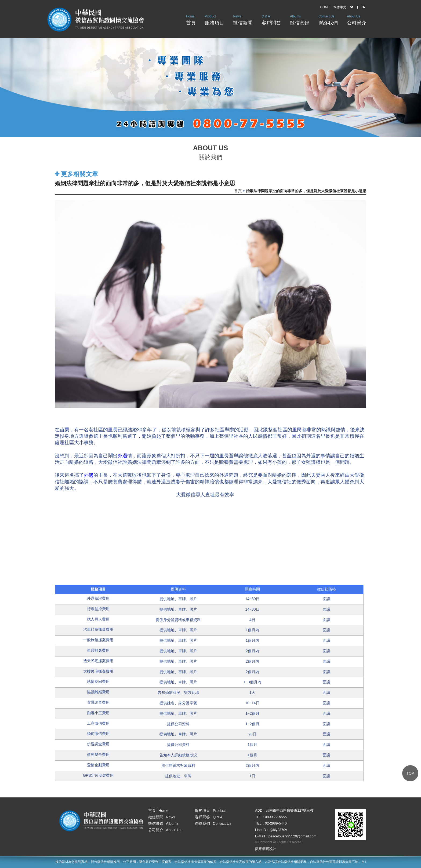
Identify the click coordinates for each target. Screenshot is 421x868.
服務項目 (215, 19)
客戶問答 (271, 19)
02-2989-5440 (276, 823)
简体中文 (340, 7)
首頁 (191, 19)
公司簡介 (357, 19)
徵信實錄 (300, 19)
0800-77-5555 (276, 817)
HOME (325, 7)
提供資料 (178, 589)
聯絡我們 (328, 19)
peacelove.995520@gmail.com (293, 836)
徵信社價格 (326, 589)
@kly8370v (278, 830)
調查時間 (252, 589)
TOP (410, 773)
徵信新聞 (243, 19)
